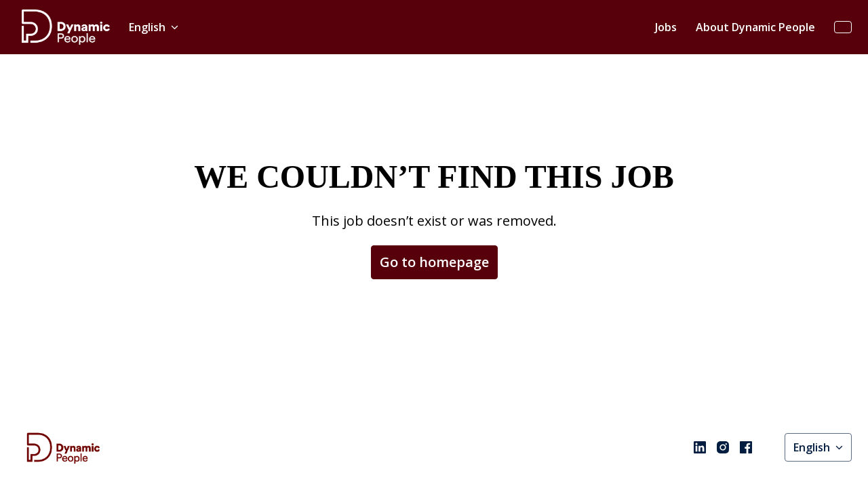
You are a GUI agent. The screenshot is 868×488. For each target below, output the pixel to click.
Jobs (666, 27)
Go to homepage (434, 262)
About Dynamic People (755, 27)
